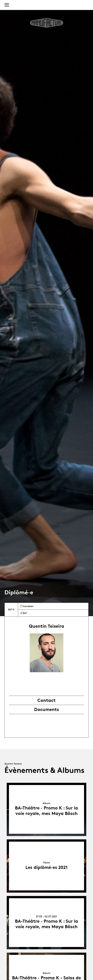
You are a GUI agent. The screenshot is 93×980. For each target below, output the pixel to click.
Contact (46, 700)
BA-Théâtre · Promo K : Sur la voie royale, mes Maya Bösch (46, 811)
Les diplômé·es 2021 (47, 867)
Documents (47, 709)
